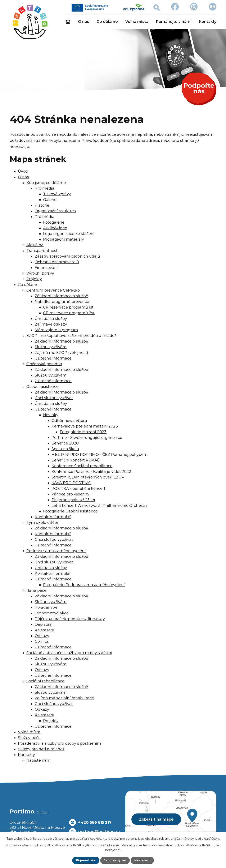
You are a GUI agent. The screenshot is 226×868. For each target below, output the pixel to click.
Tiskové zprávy (57, 194)
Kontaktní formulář (53, 517)
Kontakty (208, 22)
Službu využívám (51, 347)
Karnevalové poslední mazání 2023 (85, 426)
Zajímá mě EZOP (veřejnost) (61, 353)
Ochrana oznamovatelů (57, 262)
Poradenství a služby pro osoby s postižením (60, 743)
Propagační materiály (64, 239)
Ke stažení (44, 630)
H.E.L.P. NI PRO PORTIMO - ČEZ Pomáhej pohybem (100, 455)
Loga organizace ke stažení (69, 234)
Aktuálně (35, 245)
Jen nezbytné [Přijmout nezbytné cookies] (115, 860)
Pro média (45, 188)
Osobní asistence (42, 387)
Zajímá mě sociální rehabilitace (64, 698)
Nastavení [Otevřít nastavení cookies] (142, 860)
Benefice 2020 (65, 443)
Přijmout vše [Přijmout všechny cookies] (86, 860)
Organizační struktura (55, 211)
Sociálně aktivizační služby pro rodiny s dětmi (69, 653)
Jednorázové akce (52, 613)
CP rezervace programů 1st (68, 307)
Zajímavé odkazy (51, 324)
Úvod (68, 22)
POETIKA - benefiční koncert (78, 489)
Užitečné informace (53, 358)
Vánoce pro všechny (70, 494)
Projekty (34, 279)
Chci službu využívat (54, 398)
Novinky (51, 415)
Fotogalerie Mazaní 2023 (83, 432)
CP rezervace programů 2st (69, 313)
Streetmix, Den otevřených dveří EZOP (88, 477)
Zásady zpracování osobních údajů (67, 256)
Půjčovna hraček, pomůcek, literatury (70, 619)
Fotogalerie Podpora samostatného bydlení (84, 585)
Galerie (50, 200)
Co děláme (107, 22)
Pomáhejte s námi (174, 22)
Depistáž (43, 624)
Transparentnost (42, 251)
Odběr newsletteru (69, 421)
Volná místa (137, 22)
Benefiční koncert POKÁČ (76, 460)
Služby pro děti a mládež (41, 749)
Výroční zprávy (40, 273)
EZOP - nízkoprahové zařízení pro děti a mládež (71, 336)
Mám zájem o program (56, 330)
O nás (84, 22)
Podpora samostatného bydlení (56, 551)
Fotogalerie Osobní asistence (70, 511)
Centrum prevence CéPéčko (53, 290)
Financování (46, 268)
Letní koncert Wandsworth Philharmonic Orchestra (100, 506)
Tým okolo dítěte (42, 523)
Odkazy (42, 636)
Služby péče (29, 738)
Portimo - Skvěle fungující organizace (87, 438)
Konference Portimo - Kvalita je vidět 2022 (91, 472)
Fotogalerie (54, 222)
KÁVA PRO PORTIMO (71, 483)
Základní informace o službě (61, 296)
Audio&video (55, 228)
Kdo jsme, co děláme (46, 183)
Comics (42, 641)
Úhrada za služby (51, 319)
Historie (42, 205)
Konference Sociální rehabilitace (82, 466)
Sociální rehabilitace (45, 681)
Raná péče (36, 590)
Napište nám (39, 760)
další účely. (212, 839)
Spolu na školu (65, 449)
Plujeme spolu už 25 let (73, 500)
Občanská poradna (44, 364)
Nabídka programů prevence (62, 302)
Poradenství (46, 607)
